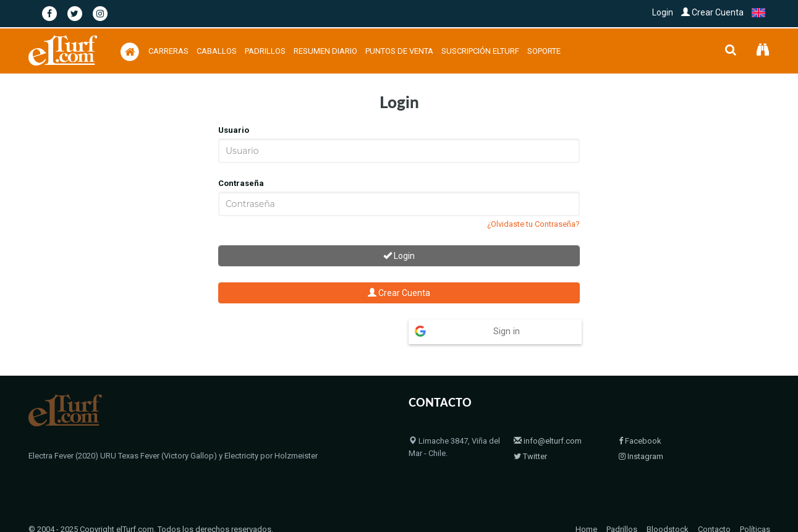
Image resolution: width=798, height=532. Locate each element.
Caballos (217, 51)
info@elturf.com (548, 441)
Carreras (168, 51)
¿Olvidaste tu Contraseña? (533, 224)
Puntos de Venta (399, 51)
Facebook (640, 441)
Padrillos (265, 51)
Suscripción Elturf (480, 51)
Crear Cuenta (712, 12)
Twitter (530, 456)
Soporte (544, 51)
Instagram (641, 456)
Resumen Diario (325, 51)
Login (663, 12)
